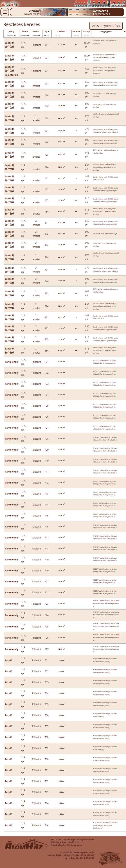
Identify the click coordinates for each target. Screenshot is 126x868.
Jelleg (11, 32)
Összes (11, 36)
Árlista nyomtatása (106, 26)
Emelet (36, 32)
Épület (25, 32)
